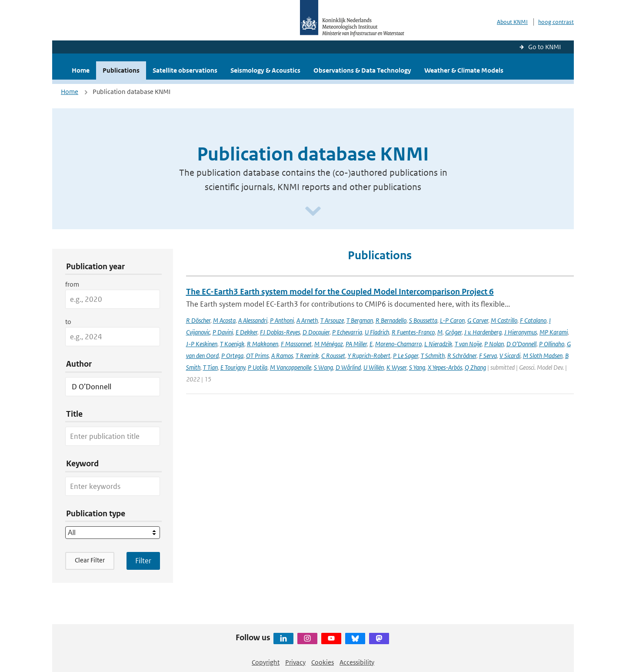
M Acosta (224, 320)
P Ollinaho (552, 344)
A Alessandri (253, 320)
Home (81, 70)
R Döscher (198, 320)
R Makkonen (263, 344)
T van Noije (468, 344)
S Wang (323, 367)
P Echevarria (347, 332)
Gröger (453, 332)
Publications (121, 70)
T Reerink (307, 356)
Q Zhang (475, 367)
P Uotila (258, 367)
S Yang (417, 367)
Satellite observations (185, 70)
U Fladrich (377, 332)
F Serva (488, 356)
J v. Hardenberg (483, 332)
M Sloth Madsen (543, 356)
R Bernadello (391, 320)
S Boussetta (423, 320)
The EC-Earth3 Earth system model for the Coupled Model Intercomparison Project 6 (340, 292)
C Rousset (333, 356)
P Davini (223, 332)
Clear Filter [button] (90, 560)
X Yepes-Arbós (445, 367)
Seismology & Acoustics (265, 70)
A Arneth (307, 320)
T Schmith (433, 356)
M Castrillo (504, 320)
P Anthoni (282, 320)
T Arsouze (332, 320)
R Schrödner (462, 356)
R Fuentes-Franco (413, 332)
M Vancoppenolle (291, 367)
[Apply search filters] (143, 561)
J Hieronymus (521, 332)
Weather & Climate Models (464, 70)
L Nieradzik (438, 344)
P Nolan (494, 344)
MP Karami (554, 332)
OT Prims (257, 356)
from (72, 284)
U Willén (374, 367)
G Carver (478, 320)
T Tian (210, 367)
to (68, 322)
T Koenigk (232, 344)
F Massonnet (296, 344)
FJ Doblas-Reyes (280, 332)
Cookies (323, 662)
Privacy (295, 662)
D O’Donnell (521, 344)
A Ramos (282, 356)
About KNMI (512, 22)
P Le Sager (406, 356)
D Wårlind (348, 367)
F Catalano (533, 320)
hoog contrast (556, 22)
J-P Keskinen (202, 344)
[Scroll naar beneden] (313, 212)
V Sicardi (510, 356)
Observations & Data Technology (362, 70)
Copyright (266, 662)
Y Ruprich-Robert (369, 356)
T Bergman (360, 320)
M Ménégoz (329, 344)
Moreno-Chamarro (398, 344)
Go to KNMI (544, 47)
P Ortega (232, 356)
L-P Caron (452, 320)
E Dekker (246, 332)
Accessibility (357, 662)
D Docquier (316, 332)
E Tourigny (233, 367)
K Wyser (396, 367)
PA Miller (356, 344)
